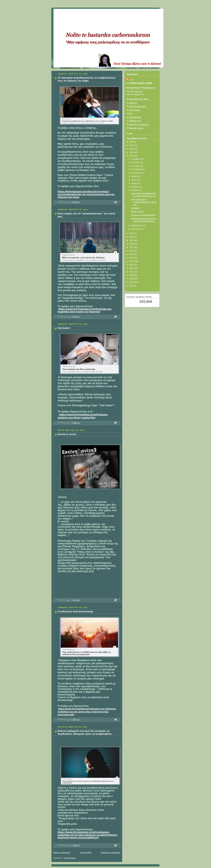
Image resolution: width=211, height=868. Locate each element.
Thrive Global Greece (138, 106)
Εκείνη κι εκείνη (67, 434)
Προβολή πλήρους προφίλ (140, 83)
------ (131, 79)
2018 (132, 244)
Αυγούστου (136, 173)
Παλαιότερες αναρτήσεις (111, 853)
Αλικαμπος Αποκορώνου (139, 124)
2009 (132, 275)
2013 (132, 261)
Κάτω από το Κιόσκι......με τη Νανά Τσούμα (97, 12)
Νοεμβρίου (136, 162)
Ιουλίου (135, 176)
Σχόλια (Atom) (70, 858)
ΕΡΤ (131, 114)
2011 (132, 268)
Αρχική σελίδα (85, 853)
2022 (132, 156)
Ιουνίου (135, 180)
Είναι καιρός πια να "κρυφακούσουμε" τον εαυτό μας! (144, 202)
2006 (132, 286)
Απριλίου (136, 187)
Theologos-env (135, 121)
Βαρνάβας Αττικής (136, 128)
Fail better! (64, 328)
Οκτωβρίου (136, 166)
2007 (132, 282)
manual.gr (133, 103)
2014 (132, 258)
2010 (132, 272)
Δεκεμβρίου (137, 159)
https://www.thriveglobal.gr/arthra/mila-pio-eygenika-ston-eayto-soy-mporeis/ (85, 310)
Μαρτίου (135, 190)
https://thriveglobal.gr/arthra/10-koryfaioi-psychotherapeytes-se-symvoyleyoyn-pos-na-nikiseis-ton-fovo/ (86, 194)
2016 (132, 251)
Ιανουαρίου (136, 229)
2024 (132, 149)
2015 (132, 254)
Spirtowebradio (135, 117)
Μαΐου (134, 183)
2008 (132, 279)
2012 (132, 265)
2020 (132, 237)
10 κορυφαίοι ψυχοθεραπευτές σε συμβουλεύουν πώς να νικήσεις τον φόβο (87, 79)
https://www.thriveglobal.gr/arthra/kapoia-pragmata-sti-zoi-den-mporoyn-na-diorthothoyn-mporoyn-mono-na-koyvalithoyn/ (88, 835)
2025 (132, 145)
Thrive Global (134, 110)
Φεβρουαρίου (137, 226)
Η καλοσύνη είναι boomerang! (75, 611)
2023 (132, 152)
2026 (132, 142)
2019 (132, 240)
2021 (132, 233)
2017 (132, 247)
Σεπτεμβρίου (137, 169)
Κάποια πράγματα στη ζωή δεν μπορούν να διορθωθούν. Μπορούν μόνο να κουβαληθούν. (85, 732)
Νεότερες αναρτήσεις (62, 853)
